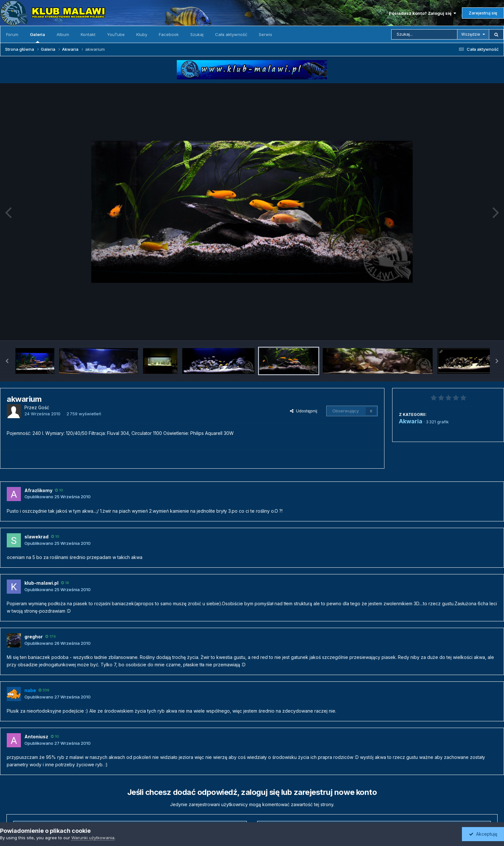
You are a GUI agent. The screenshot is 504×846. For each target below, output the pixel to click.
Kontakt (88, 34)
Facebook (169, 34)
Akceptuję (483, 834)
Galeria (37, 37)
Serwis (265, 34)
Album (63, 34)
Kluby (142, 34)
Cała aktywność (231, 34)
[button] (7, 361)
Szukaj (197, 34)
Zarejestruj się (483, 13)
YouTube (116, 34)
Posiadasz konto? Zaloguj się (423, 13)
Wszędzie (471, 34)
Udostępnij (304, 411)
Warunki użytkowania (93, 838)
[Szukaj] (424, 34)
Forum (12, 34)
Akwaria (411, 421)
